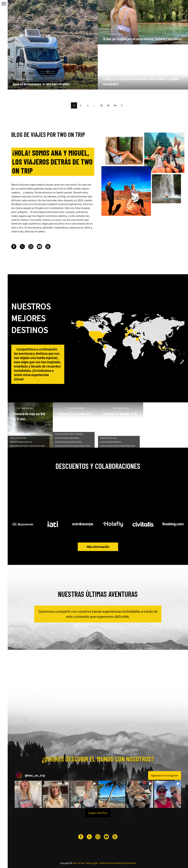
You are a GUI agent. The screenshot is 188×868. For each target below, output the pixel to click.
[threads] (48, 247)
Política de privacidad (111, 863)
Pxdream (132, 863)
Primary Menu (4, 4)
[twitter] (22, 247)
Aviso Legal (92, 863)
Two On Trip (33, 85)
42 (101, 105)
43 (108, 105)
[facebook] (14, 247)
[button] (122, 105)
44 (115, 105)
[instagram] (31, 247)
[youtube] (39, 247)
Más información (98, 547)
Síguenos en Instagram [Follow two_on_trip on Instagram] (164, 775)
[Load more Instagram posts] (98, 813)
